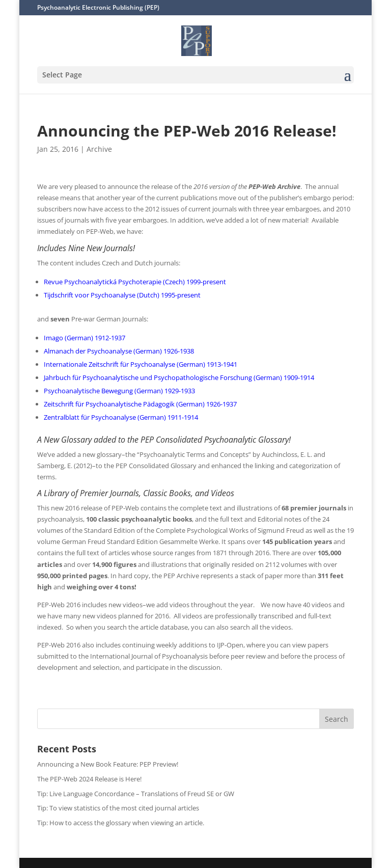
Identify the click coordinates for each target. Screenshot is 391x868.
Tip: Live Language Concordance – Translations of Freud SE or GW (136, 794)
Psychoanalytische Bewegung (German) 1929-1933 (119, 391)
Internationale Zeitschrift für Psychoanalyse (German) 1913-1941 (141, 364)
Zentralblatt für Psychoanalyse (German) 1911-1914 (121, 417)
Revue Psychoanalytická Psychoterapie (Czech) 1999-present (135, 282)
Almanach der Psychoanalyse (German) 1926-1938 (119, 351)
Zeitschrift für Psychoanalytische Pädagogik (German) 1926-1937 (140, 404)
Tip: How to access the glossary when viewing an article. (121, 823)
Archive (99, 149)
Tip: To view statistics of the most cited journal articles (118, 808)
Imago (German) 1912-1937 (85, 338)
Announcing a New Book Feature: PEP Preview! (108, 764)
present (189, 295)
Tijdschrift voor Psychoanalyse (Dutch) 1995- (110, 295)
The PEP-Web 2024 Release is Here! (89, 779)
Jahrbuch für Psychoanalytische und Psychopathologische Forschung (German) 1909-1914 (179, 377)
